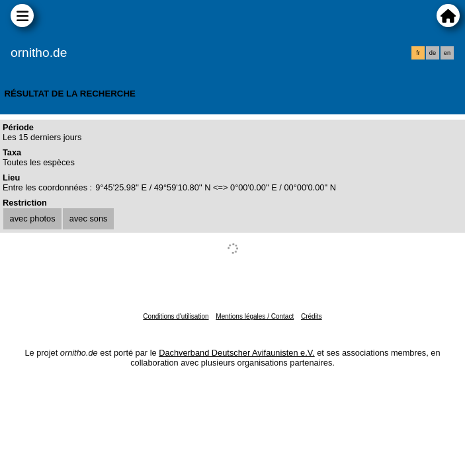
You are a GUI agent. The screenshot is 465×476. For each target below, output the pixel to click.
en (447, 53)
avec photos (33, 218)
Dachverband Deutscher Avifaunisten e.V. (236, 353)
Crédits (312, 316)
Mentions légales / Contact (255, 316)
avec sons (89, 218)
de (433, 53)
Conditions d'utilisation (176, 316)
